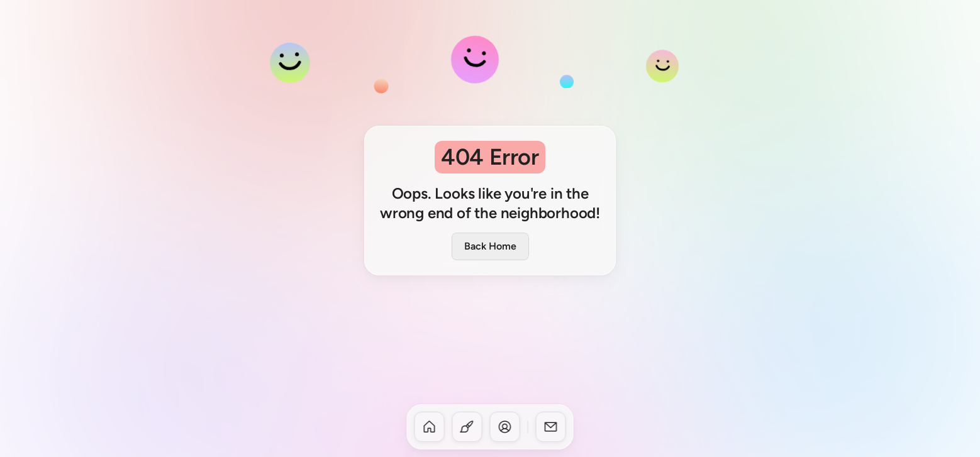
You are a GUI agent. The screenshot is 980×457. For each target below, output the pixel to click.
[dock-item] (430, 427)
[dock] (490, 427)
